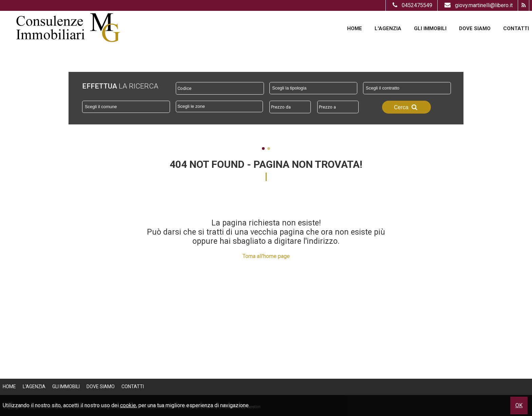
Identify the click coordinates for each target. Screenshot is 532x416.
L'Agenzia (388, 28)
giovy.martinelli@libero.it (478, 5)
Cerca (406, 107)
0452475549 (412, 5)
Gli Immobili (430, 28)
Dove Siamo (475, 28)
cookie (128, 405)
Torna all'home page (266, 256)
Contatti (516, 28)
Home (355, 28)
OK (519, 405)
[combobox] (313, 88)
